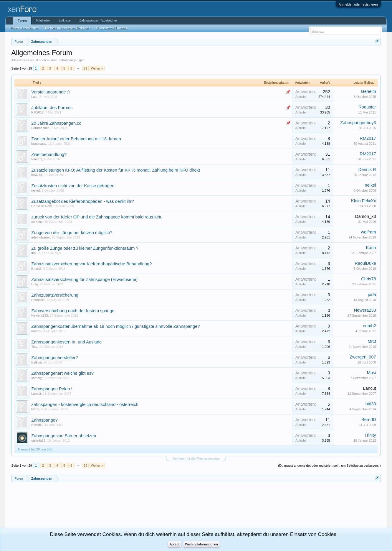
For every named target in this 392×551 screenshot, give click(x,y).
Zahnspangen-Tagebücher (98, 20)
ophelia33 (38, 440)
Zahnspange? (44, 420)
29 (85, 68)
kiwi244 (37, 175)
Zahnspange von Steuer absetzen (64, 436)
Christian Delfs (42, 206)
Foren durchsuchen (25, 28)
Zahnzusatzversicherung (55, 295)
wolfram (368, 232)
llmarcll (36, 269)
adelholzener (40, 237)
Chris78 (369, 279)
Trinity (370, 435)
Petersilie (38, 300)
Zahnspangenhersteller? (54, 358)
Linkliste (65, 20)
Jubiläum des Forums (52, 108)
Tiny (34, 347)
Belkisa (36, 362)
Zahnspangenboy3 (358, 123)
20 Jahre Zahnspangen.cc (56, 123)
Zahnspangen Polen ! (52, 389)
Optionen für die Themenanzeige (196, 458)
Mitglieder (43, 20)
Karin (371, 248)
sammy (36, 378)
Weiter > (97, 68)
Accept (175, 544)
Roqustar (367, 107)
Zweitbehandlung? (49, 154)
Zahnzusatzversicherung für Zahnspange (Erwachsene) (84, 279)
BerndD (37, 425)
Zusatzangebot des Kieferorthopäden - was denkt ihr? (83, 201)
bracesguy (39, 144)
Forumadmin (40, 128)
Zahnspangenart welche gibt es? (62, 373)
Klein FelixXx (364, 201)
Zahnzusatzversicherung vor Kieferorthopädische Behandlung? (91, 264)
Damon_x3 (366, 216)
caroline (37, 222)
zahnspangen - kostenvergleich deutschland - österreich (85, 404)
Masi (372, 373)
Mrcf (372, 341)
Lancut (36, 394)
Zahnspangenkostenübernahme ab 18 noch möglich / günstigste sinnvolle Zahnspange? (115, 326)
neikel (35, 190)
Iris (33, 253)
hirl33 (35, 409)
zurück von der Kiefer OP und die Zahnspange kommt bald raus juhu (97, 217)
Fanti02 (37, 159)
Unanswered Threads (111, 28)
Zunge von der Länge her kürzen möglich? (72, 233)
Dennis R (367, 170)
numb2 (36, 331)
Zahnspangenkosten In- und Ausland (66, 342)
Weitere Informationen (201, 544)
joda (372, 295)
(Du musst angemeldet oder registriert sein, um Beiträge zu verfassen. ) (329, 466)
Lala (34, 97)
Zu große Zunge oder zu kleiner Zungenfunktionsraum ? (85, 248)
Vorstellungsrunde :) (50, 92)
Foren (22, 21)
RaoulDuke (365, 263)
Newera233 (39, 315)
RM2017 (37, 112)
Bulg (34, 284)
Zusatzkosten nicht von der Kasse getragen (73, 186)
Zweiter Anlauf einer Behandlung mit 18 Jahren (76, 139)
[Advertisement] (38, 507)
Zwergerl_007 (363, 357)
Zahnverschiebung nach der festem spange (73, 311)
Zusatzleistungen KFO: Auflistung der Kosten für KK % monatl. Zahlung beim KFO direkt (116, 170)
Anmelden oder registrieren (358, 4)
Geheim (368, 91)
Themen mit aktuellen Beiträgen (67, 28)
